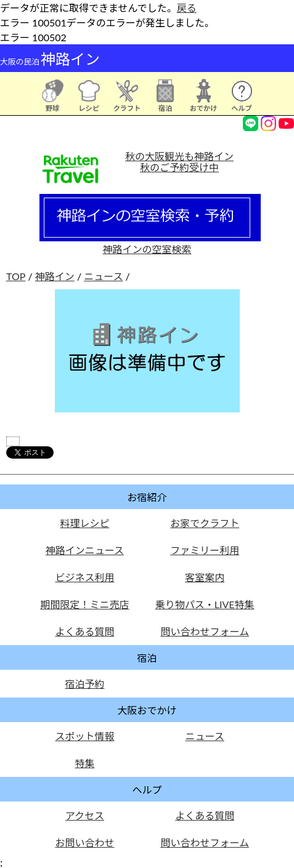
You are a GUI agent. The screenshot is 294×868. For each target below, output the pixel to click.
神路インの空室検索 (150, 243)
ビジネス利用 (84, 577)
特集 (84, 763)
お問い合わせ (84, 842)
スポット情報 (84, 736)
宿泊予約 (84, 684)
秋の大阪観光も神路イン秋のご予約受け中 (179, 162)
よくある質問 (84, 631)
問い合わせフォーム (205, 631)
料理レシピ (84, 523)
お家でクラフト (205, 523)
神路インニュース (85, 550)
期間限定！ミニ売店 (84, 604)
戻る (187, 8)
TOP (16, 276)
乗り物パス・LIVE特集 (205, 604)
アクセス (85, 815)
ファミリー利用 (205, 550)
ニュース (103, 276)
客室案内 (205, 577)
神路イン (55, 276)
